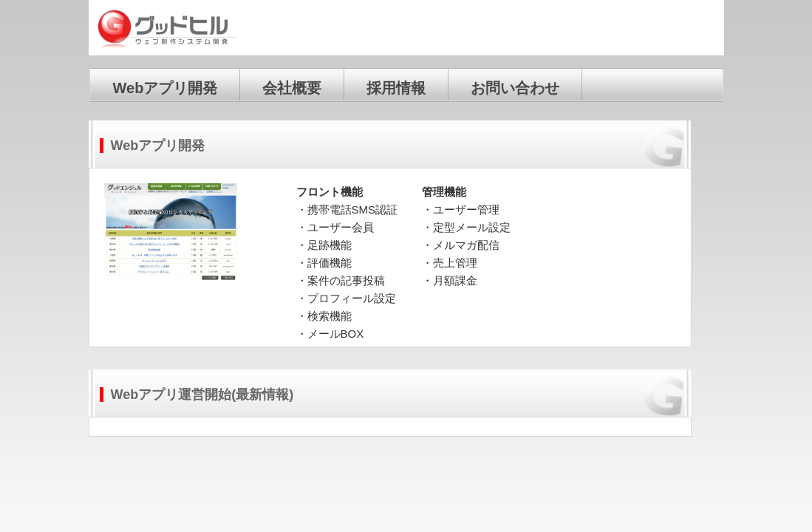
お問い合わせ (515, 88)
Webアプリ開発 (166, 88)
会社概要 (292, 88)
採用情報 (396, 88)
